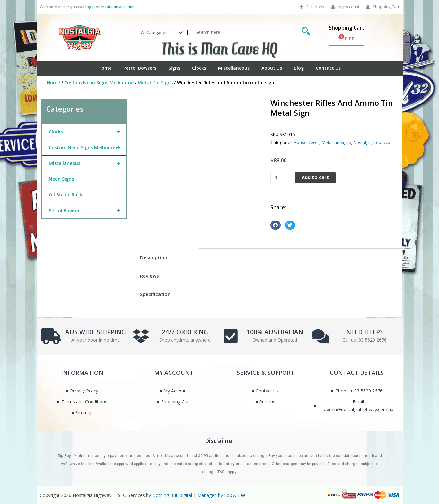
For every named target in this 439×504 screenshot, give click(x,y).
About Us (272, 68)
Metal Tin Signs (155, 82)
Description (154, 257)
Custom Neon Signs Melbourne (99, 82)
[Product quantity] (279, 177)
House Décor (307, 142)
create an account (117, 7)
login (90, 7)
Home (105, 68)
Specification (155, 294)
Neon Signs (61, 179)
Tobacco (385, 142)
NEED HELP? (364, 331)
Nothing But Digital (172, 495)
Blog (299, 68)
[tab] (166, 258)
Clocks (199, 68)
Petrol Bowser (88, 211)
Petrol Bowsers (140, 68)
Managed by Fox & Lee (221, 495)
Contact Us (328, 68)
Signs (174, 68)
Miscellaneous (234, 68)
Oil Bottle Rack (66, 195)
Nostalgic (365, 142)
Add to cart (316, 177)
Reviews (149, 276)
